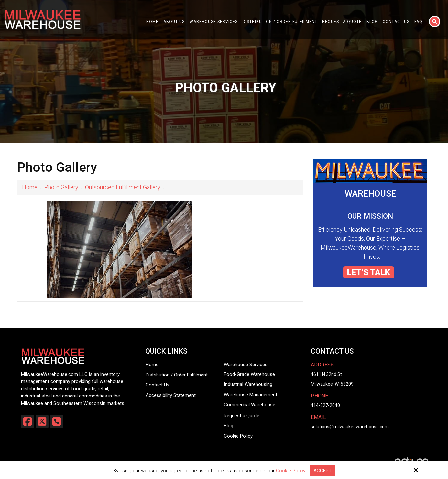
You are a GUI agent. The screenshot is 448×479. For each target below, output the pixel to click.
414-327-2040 (325, 405)
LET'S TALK (369, 272)
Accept (322, 471)
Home (30, 187)
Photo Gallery (61, 187)
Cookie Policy (291, 471)
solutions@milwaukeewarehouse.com (350, 427)
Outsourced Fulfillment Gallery (123, 187)
